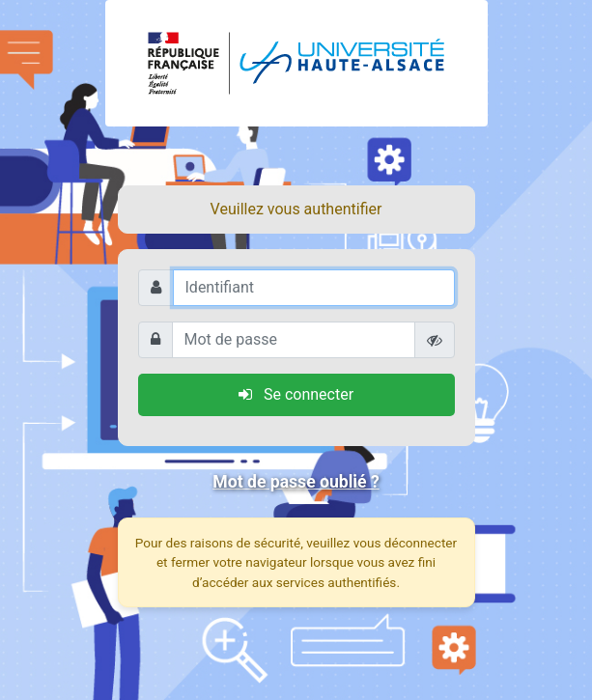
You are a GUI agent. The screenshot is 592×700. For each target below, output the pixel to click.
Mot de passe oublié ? (296, 482)
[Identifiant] (314, 288)
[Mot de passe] (294, 340)
